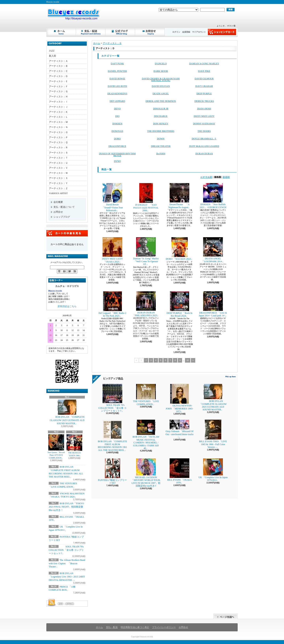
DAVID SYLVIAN (161, 86)
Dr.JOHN (161, 154)
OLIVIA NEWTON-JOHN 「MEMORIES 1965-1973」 (179, 398)
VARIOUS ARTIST (58, 193)
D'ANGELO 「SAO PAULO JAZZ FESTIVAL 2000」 (146, 197)
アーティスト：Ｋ (58, 112)
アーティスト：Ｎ (58, 127)
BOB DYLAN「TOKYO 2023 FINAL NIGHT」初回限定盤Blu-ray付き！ (66, 507)
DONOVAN (117, 131)
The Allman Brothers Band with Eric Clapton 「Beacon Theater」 (67, 563)
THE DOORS (204, 131)
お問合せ (150, 32)
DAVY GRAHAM (204, 86)
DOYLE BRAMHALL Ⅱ (204, 139)
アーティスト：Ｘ (58, 178)
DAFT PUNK (117, 64)
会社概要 (58, 202)
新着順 (226, 177)
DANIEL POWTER (117, 71)
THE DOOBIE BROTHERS (161, 131)
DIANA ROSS (204, 109)
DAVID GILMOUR (204, 79)
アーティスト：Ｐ (58, 137)
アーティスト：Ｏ (58, 132)
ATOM (70, 604)
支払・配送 (112, 627)
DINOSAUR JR (161, 109)
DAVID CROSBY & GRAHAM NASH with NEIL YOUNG (161, 79)
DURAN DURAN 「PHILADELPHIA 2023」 (146, 304)
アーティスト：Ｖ (58, 168)
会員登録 (186, 32)
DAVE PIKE (204, 71)
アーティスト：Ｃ (58, 71)
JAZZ (52, 51)
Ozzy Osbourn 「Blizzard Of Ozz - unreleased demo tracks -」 (179, 429)
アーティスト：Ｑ (58, 142)
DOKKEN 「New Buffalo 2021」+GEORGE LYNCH (213, 196)
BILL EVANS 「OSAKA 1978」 (179, 471)
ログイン (176, 32)
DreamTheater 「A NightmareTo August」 (180, 196)
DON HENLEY (161, 124)
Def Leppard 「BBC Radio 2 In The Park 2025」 (113, 304)
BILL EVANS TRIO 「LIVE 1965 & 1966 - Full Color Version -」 (213, 434)
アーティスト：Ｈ (58, 97)
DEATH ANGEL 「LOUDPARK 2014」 (213, 250)
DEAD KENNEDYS (117, 94)
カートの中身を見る (67, 233)
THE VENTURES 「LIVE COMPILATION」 (146, 395)
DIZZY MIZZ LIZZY (204, 116)
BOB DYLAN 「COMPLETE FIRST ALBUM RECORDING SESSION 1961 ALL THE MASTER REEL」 (113, 435)
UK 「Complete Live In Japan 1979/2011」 (213, 470)
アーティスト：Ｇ (58, 91)
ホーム (61, 32)
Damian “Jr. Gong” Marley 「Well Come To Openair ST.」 (146, 251)
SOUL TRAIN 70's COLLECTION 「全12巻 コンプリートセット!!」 (66, 550)
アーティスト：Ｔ (58, 158)
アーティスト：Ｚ (58, 188)
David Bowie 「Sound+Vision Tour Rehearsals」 (112, 197)
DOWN (161, 139)
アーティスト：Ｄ (58, 76)
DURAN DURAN (204, 154)
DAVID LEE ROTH (117, 86)
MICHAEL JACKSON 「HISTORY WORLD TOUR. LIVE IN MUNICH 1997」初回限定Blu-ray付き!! (146, 473)
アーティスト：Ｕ (58, 163)
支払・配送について (91, 32)
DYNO (117, 161)
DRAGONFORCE (117, 146)
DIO (117, 116)
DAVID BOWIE (117, 79)
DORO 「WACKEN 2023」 (179, 249)
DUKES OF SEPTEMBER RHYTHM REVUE (117, 155)
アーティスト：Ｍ (58, 122)
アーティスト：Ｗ (58, 173)
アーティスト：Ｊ (58, 107)
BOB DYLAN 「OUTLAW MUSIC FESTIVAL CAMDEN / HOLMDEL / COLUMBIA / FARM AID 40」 (146, 435)
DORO (117, 139)
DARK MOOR (161, 71)
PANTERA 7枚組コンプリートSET (113, 471)
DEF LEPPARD (117, 101)
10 (188, 360)
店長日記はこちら (67, 306)
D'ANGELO (161, 64)
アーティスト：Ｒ (58, 148)
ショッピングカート (222, 32)
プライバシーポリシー (164, 627)
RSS (60, 604)
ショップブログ (121, 32)
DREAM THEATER (161, 146)
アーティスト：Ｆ (58, 86)
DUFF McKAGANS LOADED (204, 146)
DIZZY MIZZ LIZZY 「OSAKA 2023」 (112, 250)
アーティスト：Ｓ (58, 153)
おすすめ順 (206, 177)
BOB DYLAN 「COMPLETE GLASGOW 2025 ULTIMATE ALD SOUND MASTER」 (67, 412)
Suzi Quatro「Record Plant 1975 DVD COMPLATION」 (56, 447)
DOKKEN (117, 124)
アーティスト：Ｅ (58, 81)
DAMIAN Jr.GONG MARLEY (204, 64)
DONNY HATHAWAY (204, 124)
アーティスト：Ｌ (58, 117)
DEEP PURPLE (204, 94)
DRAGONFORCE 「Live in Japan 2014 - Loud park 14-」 (213, 304)
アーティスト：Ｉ (58, 102)
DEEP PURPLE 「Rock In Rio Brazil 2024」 (180, 304)
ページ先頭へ (226, 616)
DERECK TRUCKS (204, 101)
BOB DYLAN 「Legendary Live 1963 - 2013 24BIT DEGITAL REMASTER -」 (67, 577)
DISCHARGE (161, 116)
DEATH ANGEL (161, 94)
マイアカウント (199, 32)
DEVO (117, 109)
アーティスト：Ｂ (58, 66)
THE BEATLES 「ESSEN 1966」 (74, 445)
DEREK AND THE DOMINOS (161, 101)
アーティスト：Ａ (58, 61)
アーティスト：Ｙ (58, 183)
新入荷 (52, 56)
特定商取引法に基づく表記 (135, 627)
